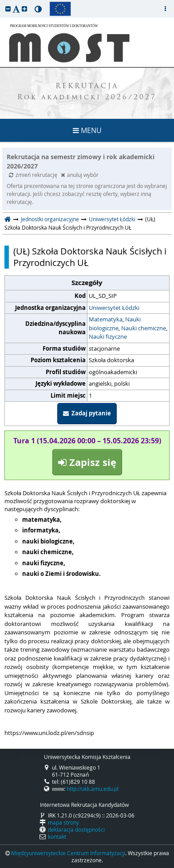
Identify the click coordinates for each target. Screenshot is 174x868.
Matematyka (106, 319)
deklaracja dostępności (76, 829)
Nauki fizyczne (108, 336)
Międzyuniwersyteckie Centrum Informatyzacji (68, 853)
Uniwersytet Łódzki (112, 219)
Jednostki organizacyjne (50, 219)
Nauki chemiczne (144, 328)
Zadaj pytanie (87, 413)
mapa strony (63, 822)
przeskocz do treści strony (2, 2)
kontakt (57, 837)
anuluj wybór (80, 175)
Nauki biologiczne (115, 324)
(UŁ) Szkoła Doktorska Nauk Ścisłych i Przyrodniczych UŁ (90, 257)
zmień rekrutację (34, 175)
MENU (87, 130)
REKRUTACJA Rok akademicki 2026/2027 (87, 92)
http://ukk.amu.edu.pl (93, 789)
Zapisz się (87, 462)
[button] (8, 9)
